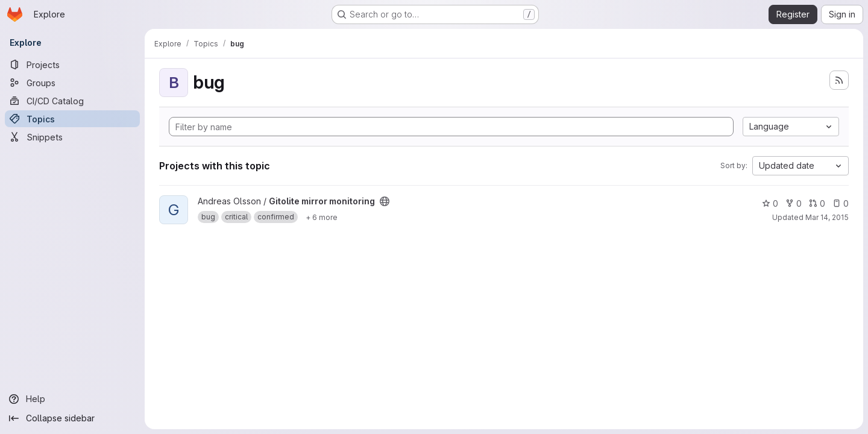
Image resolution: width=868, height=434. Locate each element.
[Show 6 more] (322, 217)
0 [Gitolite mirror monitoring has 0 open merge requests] (817, 203)
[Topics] (72, 119)
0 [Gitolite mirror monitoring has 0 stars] (770, 203)
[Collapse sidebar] (72, 418)
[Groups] (72, 83)
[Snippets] (72, 137)
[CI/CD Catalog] (72, 101)
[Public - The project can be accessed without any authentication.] (385, 201)
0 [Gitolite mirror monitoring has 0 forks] (794, 203)
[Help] (72, 399)
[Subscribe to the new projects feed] (839, 80)
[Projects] (72, 64)
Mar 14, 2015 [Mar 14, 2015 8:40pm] (827, 217)
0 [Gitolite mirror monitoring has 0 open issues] (841, 203)
